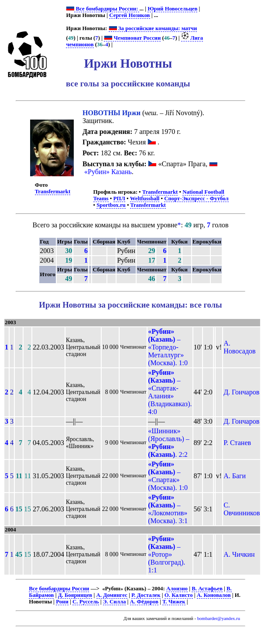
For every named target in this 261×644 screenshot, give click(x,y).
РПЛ (119, 199)
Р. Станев (237, 443)
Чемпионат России (132, 38)
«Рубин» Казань (108, 172)
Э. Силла (114, 602)
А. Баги (235, 476)
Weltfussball (145, 199)
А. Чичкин (239, 554)
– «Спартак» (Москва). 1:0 (168, 476)
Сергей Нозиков (129, 15)
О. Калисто (179, 595)
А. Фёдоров (144, 602)
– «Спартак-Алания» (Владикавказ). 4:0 (170, 392)
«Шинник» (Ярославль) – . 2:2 (169, 443)
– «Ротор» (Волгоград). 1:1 (167, 554)
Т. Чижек (174, 602)
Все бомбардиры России (59, 589)
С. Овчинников (242, 509)
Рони (62, 602)
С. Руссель (86, 602)
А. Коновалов (214, 595)
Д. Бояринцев (75, 595)
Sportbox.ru (111, 205)
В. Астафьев (207, 589)
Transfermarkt (53, 192)
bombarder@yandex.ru (219, 618)
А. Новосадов (240, 347)
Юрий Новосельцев (172, 9)
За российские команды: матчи (153, 28)
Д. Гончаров (241, 392)
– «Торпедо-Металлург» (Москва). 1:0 (168, 347)
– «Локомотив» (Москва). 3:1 (168, 509)
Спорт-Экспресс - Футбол (196, 199)
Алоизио (177, 589)
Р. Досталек (146, 595)
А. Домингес (112, 595)
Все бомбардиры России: (107, 9)
